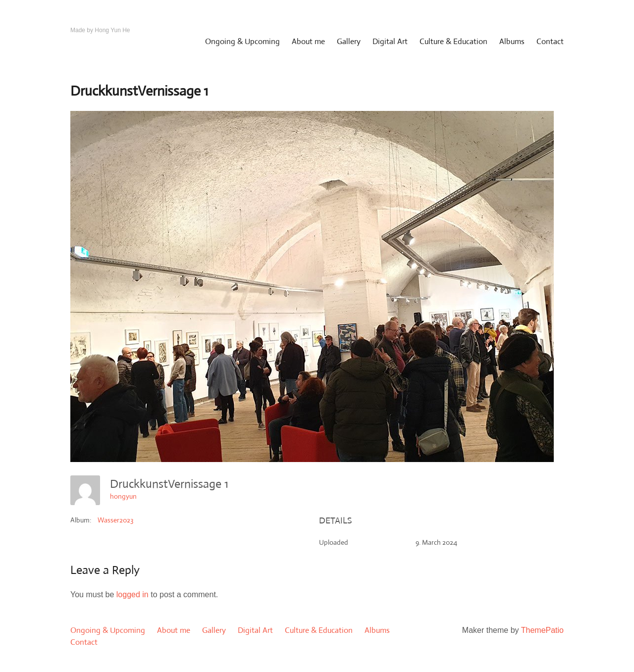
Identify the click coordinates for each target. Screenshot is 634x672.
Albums (512, 41)
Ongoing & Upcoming (242, 41)
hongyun (123, 496)
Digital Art (390, 41)
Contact (550, 41)
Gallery (349, 41)
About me (308, 41)
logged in (132, 594)
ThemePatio (542, 630)
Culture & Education (453, 41)
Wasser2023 (115, 520)
